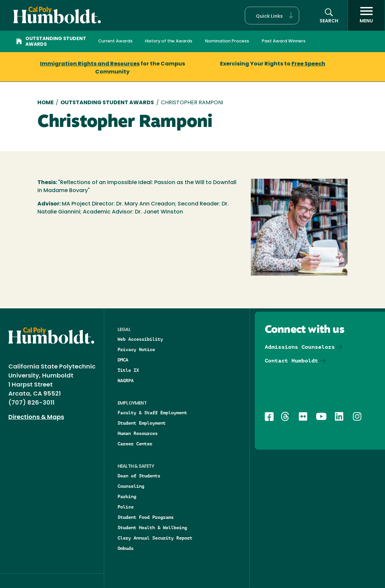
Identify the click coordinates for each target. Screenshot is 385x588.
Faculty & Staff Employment (152, 413)
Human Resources (138, 433)
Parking (127, 496)
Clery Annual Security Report (155, 538)
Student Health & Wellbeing (152, 528)
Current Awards (115, 41)
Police (126, 507)
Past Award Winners (284, 41)
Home (46, 103)
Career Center (135, 444)
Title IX (128, 370)
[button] (272, 16)
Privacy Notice (136, 349)
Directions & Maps (36, 417)
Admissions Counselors (300, 347)
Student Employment (142, 423)
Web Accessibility (140, 339)
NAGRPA (126, 381)
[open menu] (366, 15)
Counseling (131, 486)
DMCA (123, 360)
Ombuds (126, 548)
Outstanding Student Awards (51, 42)
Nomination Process (227, 41)
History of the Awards (169, 41)
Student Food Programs (146, 517)
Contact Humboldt (292, 361)
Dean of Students (139, 476)
